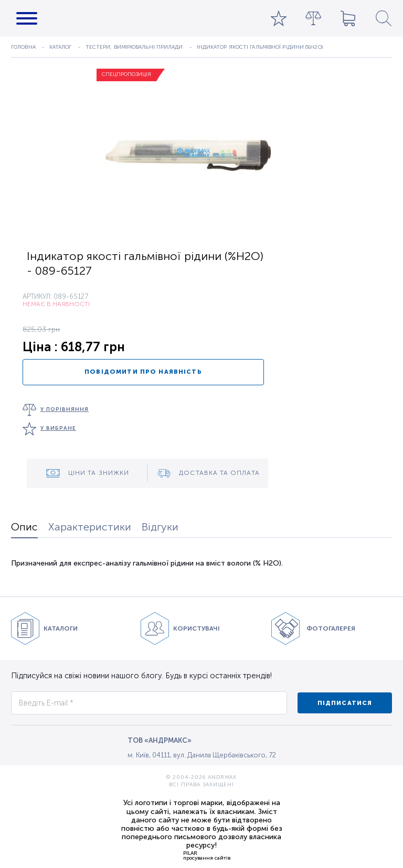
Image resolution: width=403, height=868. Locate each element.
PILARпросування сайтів (207, 855)
